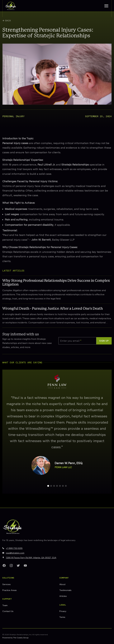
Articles (63, 596)
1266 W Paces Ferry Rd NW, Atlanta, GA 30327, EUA (31, 558)
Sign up (104, 341)
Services (6, 584)
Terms (62, 617)
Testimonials (65, 590)
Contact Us (8, 611)
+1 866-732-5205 (14, 548)
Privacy (63, 611)
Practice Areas (9, 590)
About (62, 584)
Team (5, 605)
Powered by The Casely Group (15, 638)
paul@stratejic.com (15, 553)
